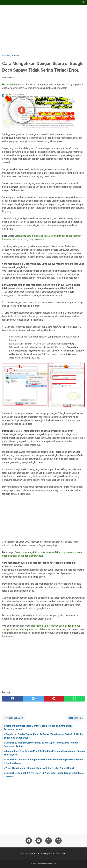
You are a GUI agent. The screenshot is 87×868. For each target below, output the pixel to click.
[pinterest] (54, 699)
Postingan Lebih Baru (14, 718)
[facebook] (13, 699)
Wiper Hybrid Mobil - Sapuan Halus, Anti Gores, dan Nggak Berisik (40, 768)
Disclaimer (61, 853)
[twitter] (33, 699)
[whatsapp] (74, 699)
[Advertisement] (43, 29)
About (24, 853)
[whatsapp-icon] (58, 841)
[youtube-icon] (39, 841)
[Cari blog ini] (83, 2)
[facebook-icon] (29, 841)
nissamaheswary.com (47, 864)
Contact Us (34, 853)
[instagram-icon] (49, 841)
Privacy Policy (48, 853)
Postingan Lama (75, 718)
